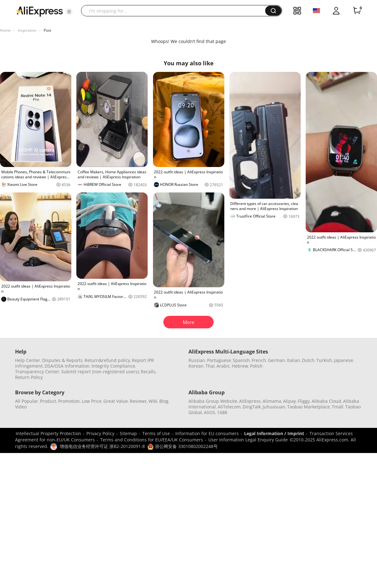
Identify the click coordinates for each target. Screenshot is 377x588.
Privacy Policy (100, 433)
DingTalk (252, 407)
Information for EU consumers (207, 433)
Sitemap (128, 433)
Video (21, 407)
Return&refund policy (107, 360)
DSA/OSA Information (67, 366)
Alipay (290, 401)
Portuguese (219, 360)
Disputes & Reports (62, 360)
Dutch (308, 360)
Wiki (153, 401)
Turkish (324, 360)
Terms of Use (156, 433)
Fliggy (304, 401)
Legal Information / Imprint (274, 433)
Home (5, 30)
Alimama (272, 401)
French (259, 360)
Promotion (69, 401)
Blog (164, 401)
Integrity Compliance (113, 366)
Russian (197, 360)
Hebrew (240, 366)
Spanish (241, 360)
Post (47, 30)
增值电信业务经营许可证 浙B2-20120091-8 (102, 446)
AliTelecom (229, 407)
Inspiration (27, 30)
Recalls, (149, 372)
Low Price (92, 401)
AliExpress (250, 401)
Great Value (116, 401)
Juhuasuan (274, 407)
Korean (196, 366)
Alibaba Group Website (213, 401)
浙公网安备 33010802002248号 (183, 446)
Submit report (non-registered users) (100, 372)
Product (48, 401)
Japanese (344, 360)
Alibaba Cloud (326, 401)
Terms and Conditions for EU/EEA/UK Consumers (152, 440)
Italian (293, 360)
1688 (222, 412)
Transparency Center (37, 372)
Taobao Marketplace (309, 407)
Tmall (338, 407)
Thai (210, 366)
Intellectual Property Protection (48, 433)
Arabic (223, 366)
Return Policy (29, 377)
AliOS (210, 412)
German (276, 360)
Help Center (28, 360)
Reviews (138, 401)
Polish (256, 366)
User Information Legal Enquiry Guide (248, 440)
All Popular (27, 401)
